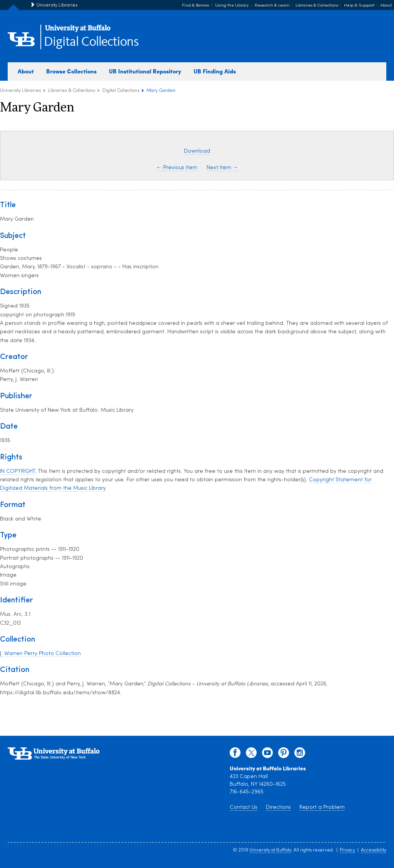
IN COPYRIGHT (18, 471)
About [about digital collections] (26, 71)
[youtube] (267, 755)
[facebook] (235, 755)
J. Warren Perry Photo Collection (40, 654)
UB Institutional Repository (145, 71)
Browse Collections (71, 71)
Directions (278, 807)
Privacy (347, 850)
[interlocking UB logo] (78, 31)
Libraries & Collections (317, 6)
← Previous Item (177, 168)
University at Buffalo (270, 850)
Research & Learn (272, 6)
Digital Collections (91, 42)
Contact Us (244, 807)
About (386, 6)
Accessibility (374, 850)
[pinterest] (284, 755)
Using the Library (232, 6)
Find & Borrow (196, 6)
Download (197, 151)
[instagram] (300, 755)
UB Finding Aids (215, 71)
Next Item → (222, 168)
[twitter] (251, 755)
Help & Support (359, 6)
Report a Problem (322, 807)
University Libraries (57, 5)
